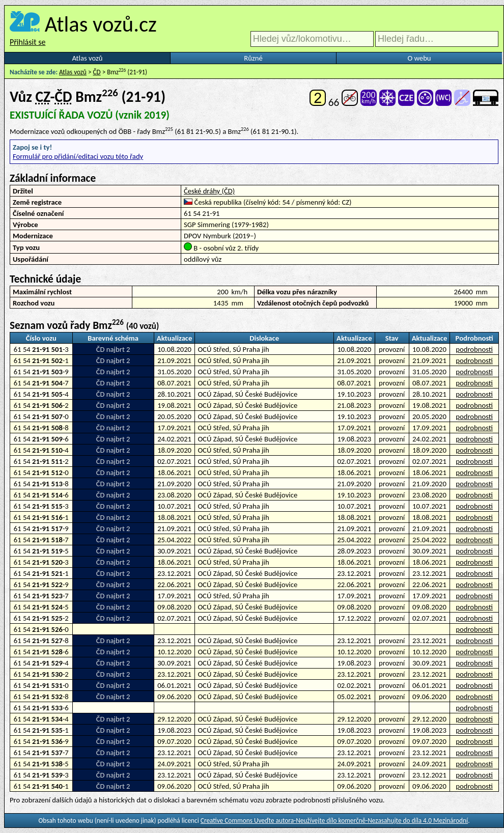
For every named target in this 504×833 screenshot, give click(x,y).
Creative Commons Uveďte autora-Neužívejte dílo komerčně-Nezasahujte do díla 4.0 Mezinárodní (334, 821)
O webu (419, 58)
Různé (253, 58)
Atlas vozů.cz (101, 24)
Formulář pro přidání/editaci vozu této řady (78, 156)
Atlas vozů (88, 58)
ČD (97, 72)
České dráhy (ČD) (209, 191)
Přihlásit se (27, 42)
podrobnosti (474, 349)
